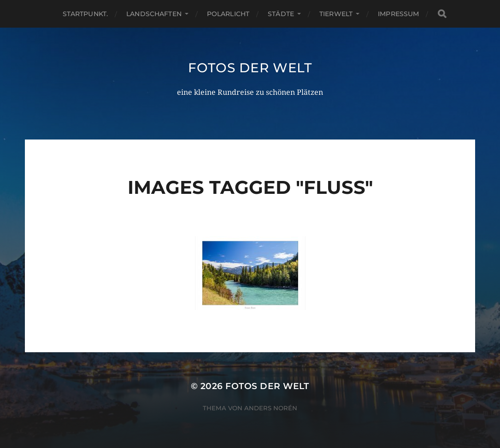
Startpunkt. (85, 14)
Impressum (398, 14)
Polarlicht (228, 14)
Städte (281, 14)
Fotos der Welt (250, 68)
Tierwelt (336, 14)
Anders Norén (271, 408)
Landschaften (154, 14)
